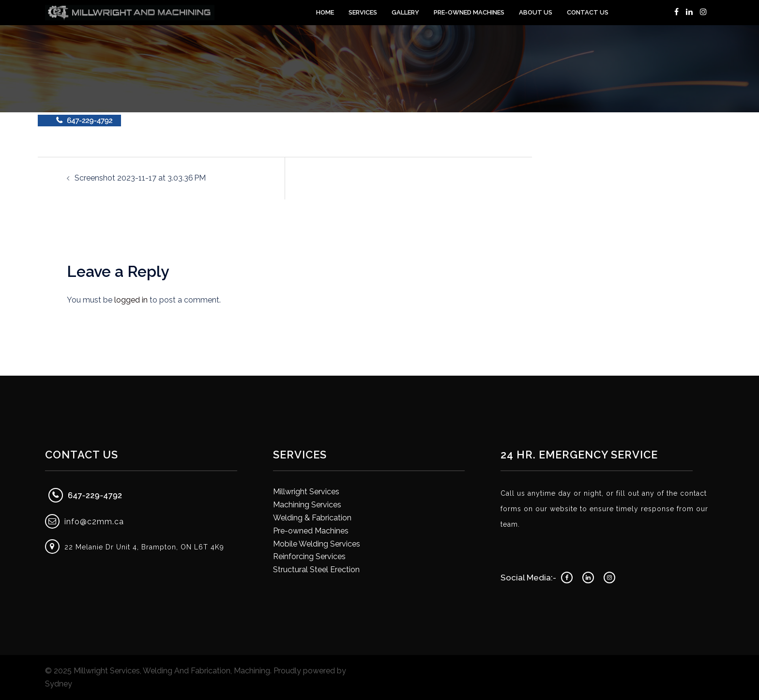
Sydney (59, 684)
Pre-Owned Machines (469, 12)
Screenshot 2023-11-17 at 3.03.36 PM (140, 178)
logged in (131, 300)
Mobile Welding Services (317, 544)
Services (363, 12)
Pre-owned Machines (311, 531)
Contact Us (588, 12)
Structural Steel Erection (316, 570)
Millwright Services (306, 492)
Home (325, 12)
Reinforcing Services (309, 556)
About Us (536, 12)
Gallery (405, 12)
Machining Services (307, 505)
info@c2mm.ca (94, 522)
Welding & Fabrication (312, 518)
